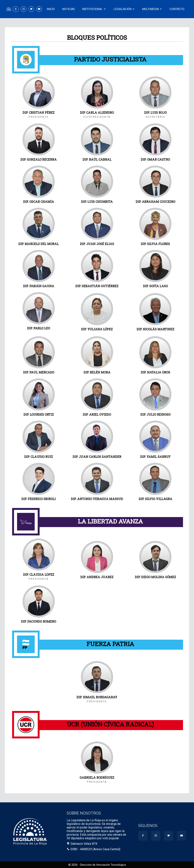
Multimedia (152, 9)
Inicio (51, 9)
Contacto (177, 9)
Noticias (68, 9)
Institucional (94, 9)
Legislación (124, 9)
